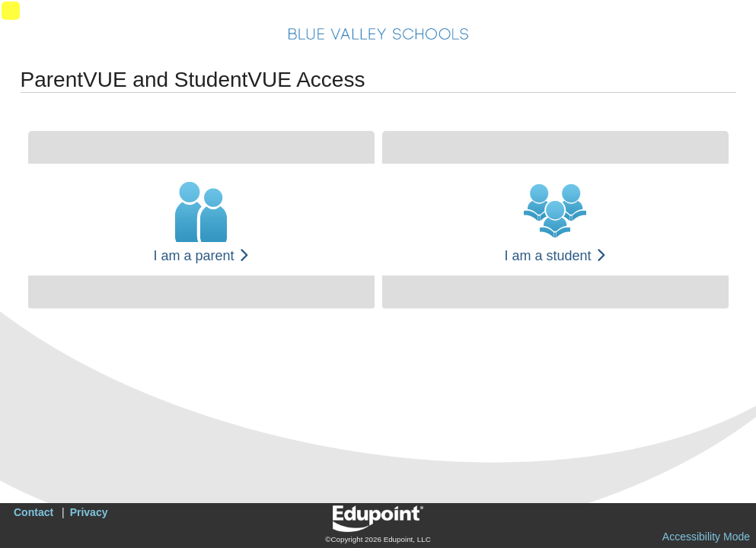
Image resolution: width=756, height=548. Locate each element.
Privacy (89, 512)
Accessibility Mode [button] (706, 537)
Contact (33, 512)
